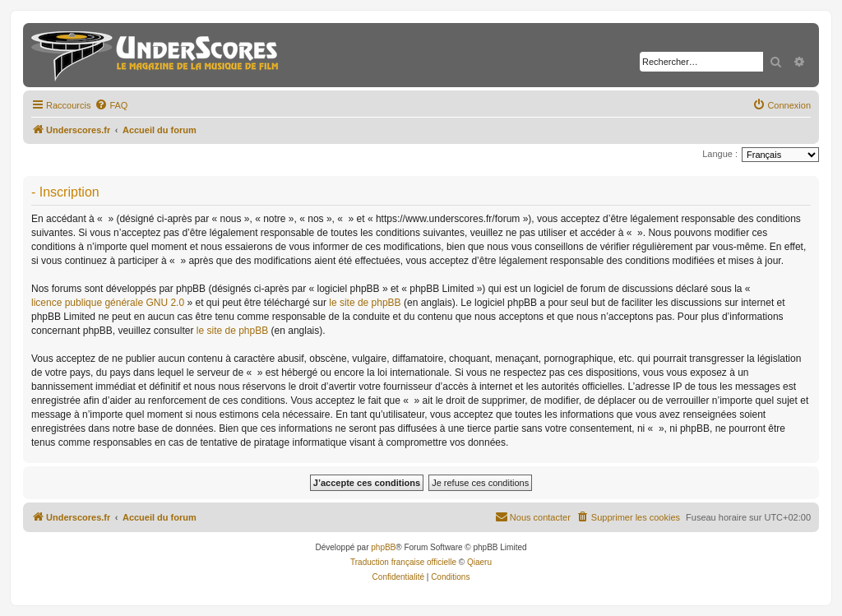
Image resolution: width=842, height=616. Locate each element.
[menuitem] (111, 105)
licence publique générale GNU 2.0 (108, 303)
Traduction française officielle (403, 562)
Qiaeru (479, 562)
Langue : (720, 154)
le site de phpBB (365, 303)
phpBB (383, 547)
